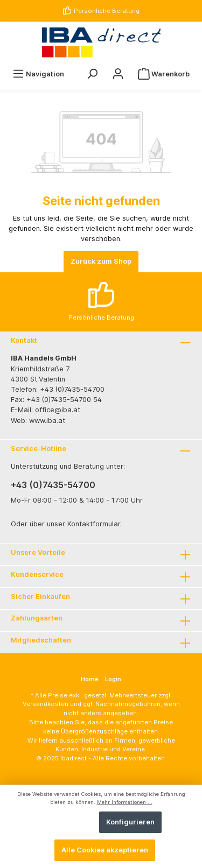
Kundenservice (37, 574)
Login (113, 679)
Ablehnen (71, 822)
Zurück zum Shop (101, 261)
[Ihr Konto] (118, 74)
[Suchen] (92, 74)
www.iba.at (47, 421)
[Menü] (38, 74)
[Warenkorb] (164, 74)
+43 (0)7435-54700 (53, 485)
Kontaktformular (94, 524)
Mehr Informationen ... (125, 802)
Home (90, 679)
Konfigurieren (130, 822)
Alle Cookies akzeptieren (105, 850)
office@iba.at (58, 410)
